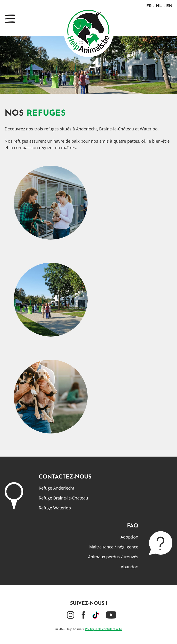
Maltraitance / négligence (114, 547)
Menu (10, 19)
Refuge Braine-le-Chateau (63, 498)
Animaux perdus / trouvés (113, 557)
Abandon (130, 567)
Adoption (129, 537)
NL (159, 6)
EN (169, 6)
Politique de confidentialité (103, 629)
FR (149, 6)
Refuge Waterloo (55, 508)
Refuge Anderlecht (56, 488)
